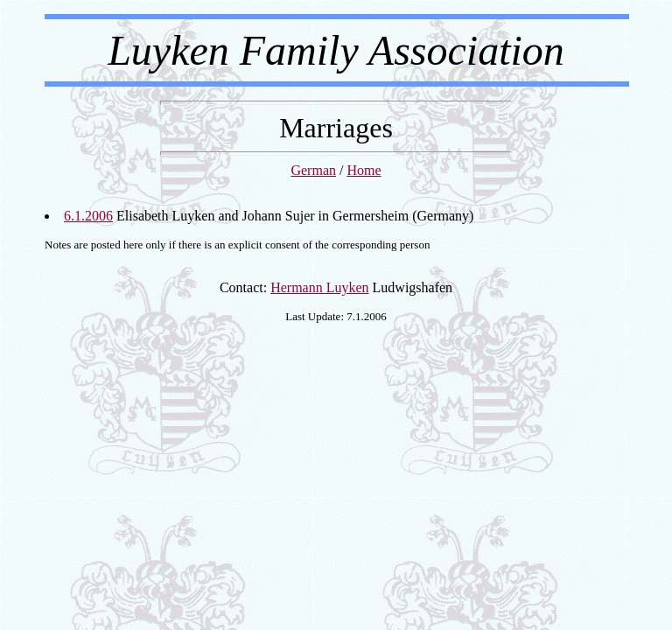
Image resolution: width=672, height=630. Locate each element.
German (313, 170)
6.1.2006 (88, 216)
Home (364, 170)
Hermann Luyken (319, 287)
